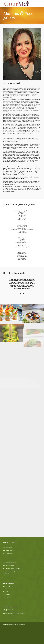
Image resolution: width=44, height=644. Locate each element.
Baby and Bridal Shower (9, 586)
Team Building (7, 574)
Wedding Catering (7, 548)
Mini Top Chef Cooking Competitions (12, 568)
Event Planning (7, 545)
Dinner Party (6, 589)
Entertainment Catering (9, 550)
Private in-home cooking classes (11, 571)
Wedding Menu (7, 597)
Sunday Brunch (7, 594)
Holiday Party (6, 592)
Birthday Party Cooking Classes (10, 566)
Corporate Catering (8, 553)
